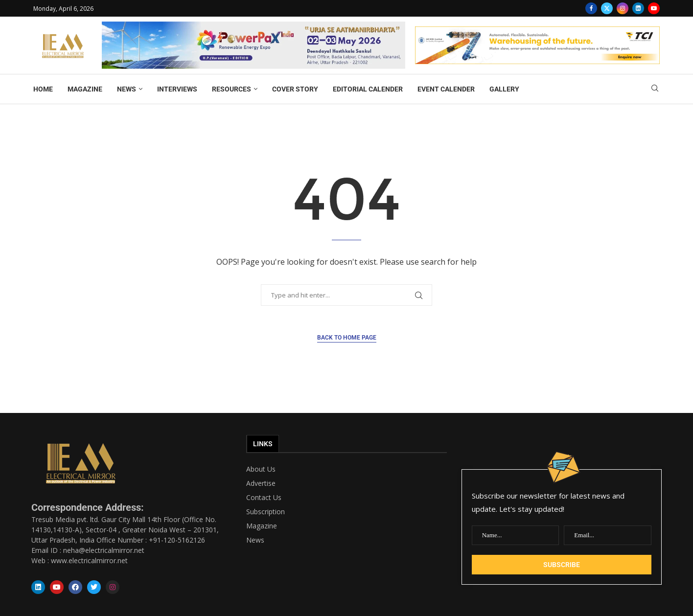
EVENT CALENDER (446, 89)
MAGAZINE (85, 89)
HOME (43, 89)
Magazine (262, 526)
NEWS (127, 89)
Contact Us (264, 498)
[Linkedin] (638, 8)
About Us (261, 469)
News (255, 540)
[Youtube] (654, 8)
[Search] (655, 89)
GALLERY (504, 89)
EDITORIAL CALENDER (368, 89)
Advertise (261, 483)
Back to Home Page (347, 338)
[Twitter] (607, 8)
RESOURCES (231, 89)
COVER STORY (295, 89)
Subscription (266, 512)
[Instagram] (623, 8)
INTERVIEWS (177, 89)
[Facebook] (591, 8)
